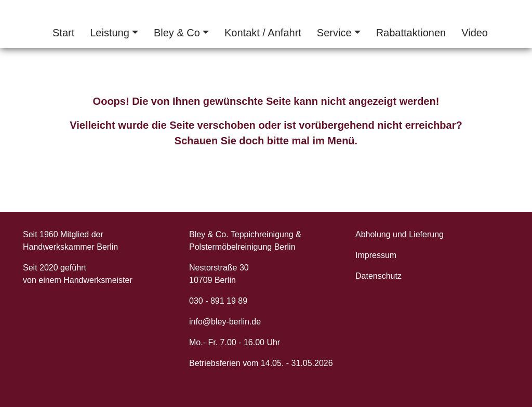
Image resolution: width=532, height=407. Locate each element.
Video (475, 33)
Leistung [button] (110, 33)
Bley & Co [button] (177, 33)
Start (63, 33)
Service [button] (334, 33)
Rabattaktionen (411, 33)
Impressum (376, 255)
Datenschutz (378, 276)
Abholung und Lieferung (400, 234)
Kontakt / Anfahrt (263, 33)
